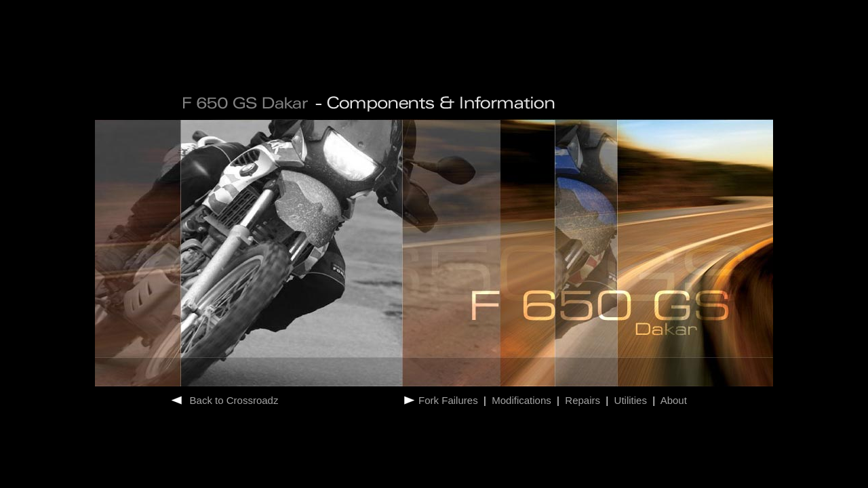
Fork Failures (450, 400)
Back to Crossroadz (234, 400)
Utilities (630, 400)
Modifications (521, 400)
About (672, 400)
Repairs (583, 400)
